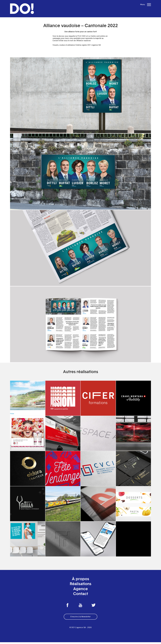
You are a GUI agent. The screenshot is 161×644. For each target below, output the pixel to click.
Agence (81, 590)
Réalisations (81, 585)
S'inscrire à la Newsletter (80, 618)
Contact (81, 595)
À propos (81, 580)
